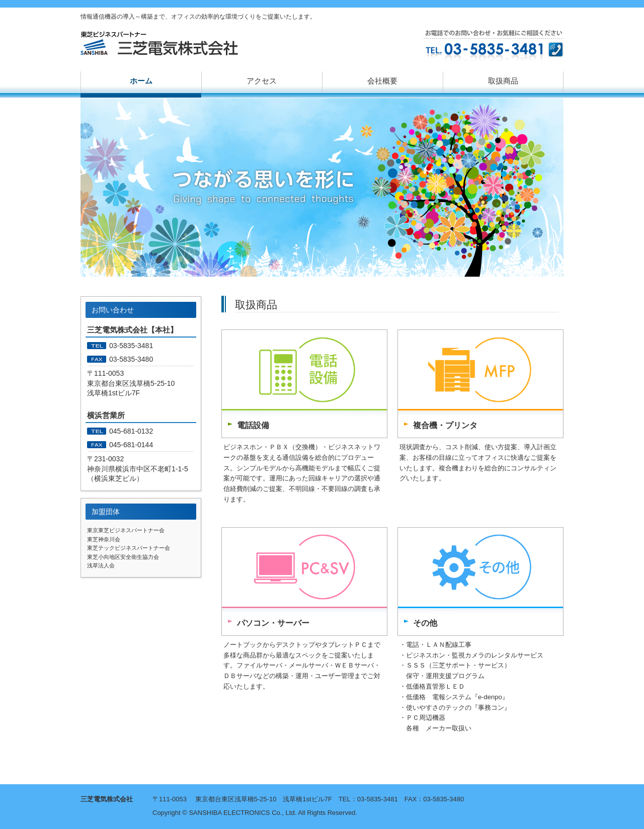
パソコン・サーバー (273, 623)
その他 (425, 623)
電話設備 (253, 425)
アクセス (262, 81)
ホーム (141, 81)
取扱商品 (503, 81)
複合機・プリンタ (445, 425)
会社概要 (382, 81)
